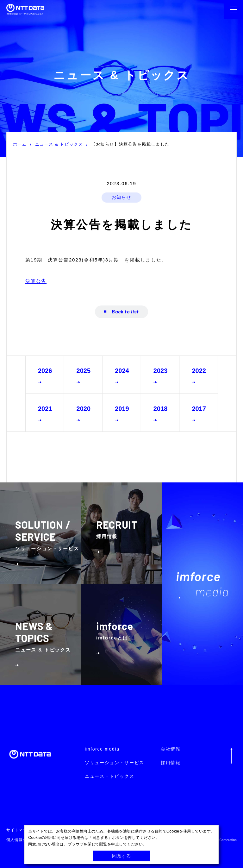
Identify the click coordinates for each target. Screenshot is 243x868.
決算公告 (36, 281)
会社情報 (171, 749)
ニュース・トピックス (110, 776)
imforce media (102, 749)
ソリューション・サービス (115, 763)
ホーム (20, 144)
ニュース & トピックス (59, 144)
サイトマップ (19, 830)
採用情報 (171, 763)
